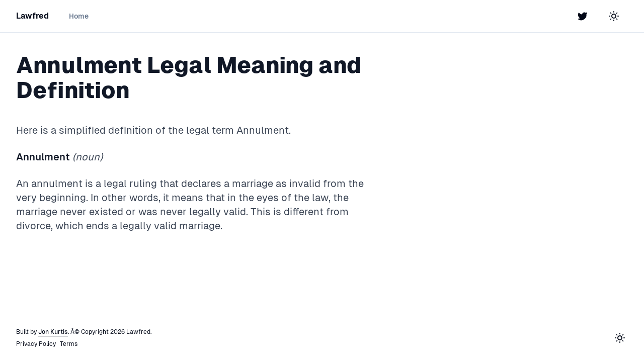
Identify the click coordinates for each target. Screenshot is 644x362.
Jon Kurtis (53, 332)
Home (79, 16)
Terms (69, 344)
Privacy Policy (36, 344)
